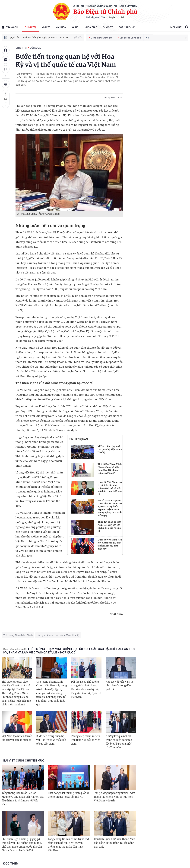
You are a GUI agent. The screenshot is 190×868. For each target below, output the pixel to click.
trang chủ (10, 27)
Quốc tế (108, 27)
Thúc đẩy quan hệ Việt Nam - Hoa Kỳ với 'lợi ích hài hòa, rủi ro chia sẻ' (109, 526)
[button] (76, 38)
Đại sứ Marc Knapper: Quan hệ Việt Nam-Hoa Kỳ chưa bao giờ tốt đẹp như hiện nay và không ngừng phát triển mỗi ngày (110, 508)
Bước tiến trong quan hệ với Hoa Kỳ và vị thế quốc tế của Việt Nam (51, 740)
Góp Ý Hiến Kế (127, 27)
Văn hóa (61, 27)
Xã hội (75, 27)
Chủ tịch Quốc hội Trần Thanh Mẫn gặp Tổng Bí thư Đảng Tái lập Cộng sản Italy (115, 843)
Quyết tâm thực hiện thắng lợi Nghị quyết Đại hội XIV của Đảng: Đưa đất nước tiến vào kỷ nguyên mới (40, 38)
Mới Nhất (176, 27)
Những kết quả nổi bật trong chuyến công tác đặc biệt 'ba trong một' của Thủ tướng (119, 742)
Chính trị (30, 27)
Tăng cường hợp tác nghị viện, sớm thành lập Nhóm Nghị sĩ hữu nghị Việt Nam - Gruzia (115, 797)
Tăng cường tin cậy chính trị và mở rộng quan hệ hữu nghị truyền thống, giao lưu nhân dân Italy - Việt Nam (68, 845)
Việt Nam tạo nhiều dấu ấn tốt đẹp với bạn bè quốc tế (17, 738)
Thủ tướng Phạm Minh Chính (18, 635)
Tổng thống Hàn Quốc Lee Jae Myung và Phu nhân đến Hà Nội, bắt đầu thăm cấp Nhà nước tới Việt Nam (23, 799)
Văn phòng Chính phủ (129, 38)
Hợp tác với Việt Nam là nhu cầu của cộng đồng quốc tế (119, 686)
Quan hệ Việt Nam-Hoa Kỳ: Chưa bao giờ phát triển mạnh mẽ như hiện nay (110, 544)
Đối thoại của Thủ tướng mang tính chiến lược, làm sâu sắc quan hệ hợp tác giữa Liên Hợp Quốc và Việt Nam (86, 689)
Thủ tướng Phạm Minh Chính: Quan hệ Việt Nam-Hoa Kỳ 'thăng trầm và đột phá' (110, 469)
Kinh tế (46, 27)
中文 (123, 17)
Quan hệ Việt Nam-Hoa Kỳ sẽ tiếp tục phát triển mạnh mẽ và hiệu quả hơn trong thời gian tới (110, 488)
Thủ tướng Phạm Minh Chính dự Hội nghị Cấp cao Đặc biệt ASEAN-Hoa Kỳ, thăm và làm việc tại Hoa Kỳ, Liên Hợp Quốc (69, 651)
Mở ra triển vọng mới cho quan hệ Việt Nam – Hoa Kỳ (110, 449)
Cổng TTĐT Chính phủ (101, 38)
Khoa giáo (91, 27)
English (113, 17)
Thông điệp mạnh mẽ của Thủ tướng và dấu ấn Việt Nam (86, 740)
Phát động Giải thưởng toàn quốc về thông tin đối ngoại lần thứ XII (69, 795)
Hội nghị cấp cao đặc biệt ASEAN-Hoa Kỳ (58, 635)
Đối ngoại (36, 48)
